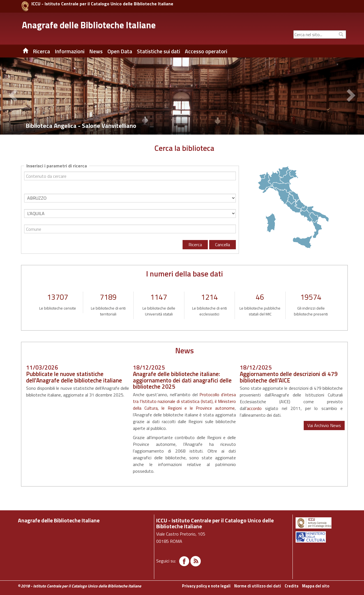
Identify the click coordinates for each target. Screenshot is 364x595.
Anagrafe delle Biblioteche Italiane (89, 25)
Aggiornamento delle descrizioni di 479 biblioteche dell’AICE (289, 377)
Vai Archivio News (324, 425)
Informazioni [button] (70, 51)
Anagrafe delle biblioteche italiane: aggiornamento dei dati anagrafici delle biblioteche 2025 (182, 380)
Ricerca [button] (41, 51)
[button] (14, 96)
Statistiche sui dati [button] (158, 51)
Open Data (120, 51)
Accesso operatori (206, 51)
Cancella (223, 245)
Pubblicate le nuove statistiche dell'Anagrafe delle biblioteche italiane (74, 377)
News (96, 51)
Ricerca (195, 245)
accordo (254, 408)
